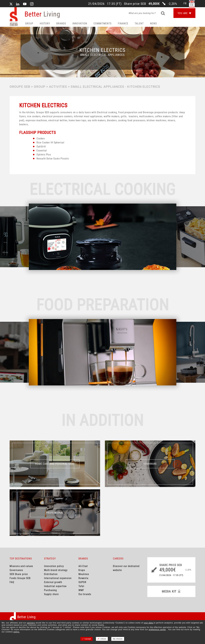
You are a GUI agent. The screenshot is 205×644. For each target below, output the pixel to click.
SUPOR (82, 582)
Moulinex (84, 574)
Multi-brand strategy (56, 570)
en (192, 5)
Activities (58, 87)
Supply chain (51, 594)
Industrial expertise (55, 586)
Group (29, 23)
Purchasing (50, 590)
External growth (53, 582)
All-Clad (83, 566)
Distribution (51, 574)
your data (149, 623)
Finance (123, 23)
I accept (86, 639)
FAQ (12, 582)
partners (31, 623)
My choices (118, 639)
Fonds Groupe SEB (20, 578)
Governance (16, 570)
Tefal (81, 586)
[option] (103, 237)
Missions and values (21, 566)
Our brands (85, 594)
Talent (139, 23)
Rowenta (83, 578)
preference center (157, 630)
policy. (17, 632)
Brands (61, 23)
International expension (58, 578)
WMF (81, 590)
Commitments (102, 23)
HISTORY (45, 23)
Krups (82, 570)
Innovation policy (54, 566)
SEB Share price (19, 574)
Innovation (80, 23)
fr (185, 3)
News (153, 23)
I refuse (102, 639)
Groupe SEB (20, 87)
